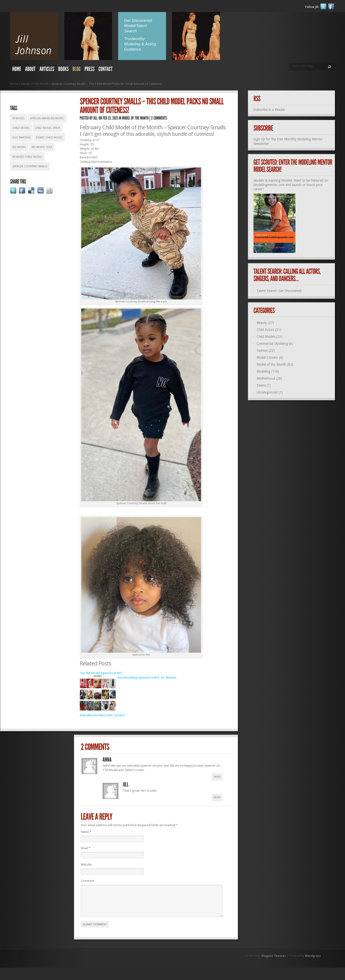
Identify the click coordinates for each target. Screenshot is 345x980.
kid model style (42, 147)
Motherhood (266, 378)
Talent (261, 385)
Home (14, 84)
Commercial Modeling (272, 344)
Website (86, 864)
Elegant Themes (274, 962)
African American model (47, 118)
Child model (21, 128)
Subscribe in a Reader (269, 110)
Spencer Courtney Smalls (30, 166)
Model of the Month (35, 84)
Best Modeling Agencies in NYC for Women (147, 678)
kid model (19, 147)
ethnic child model (49, 138)
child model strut (48, 128)
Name (86, 832)
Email (86, 848)
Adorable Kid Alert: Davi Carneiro (102, 715)
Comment (87, 881)
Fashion (262, 351)
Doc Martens (21, 138)
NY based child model (27, 157)
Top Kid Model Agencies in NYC (101, 673)
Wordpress (313, 962)
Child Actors (265, 330)
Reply (217, 777)
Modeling (263, 371)
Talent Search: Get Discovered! (279, 291)
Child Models (266, 337)
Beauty (262, 323)
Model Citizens (267, 358)
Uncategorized (267, 392)
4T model (19, 118)
